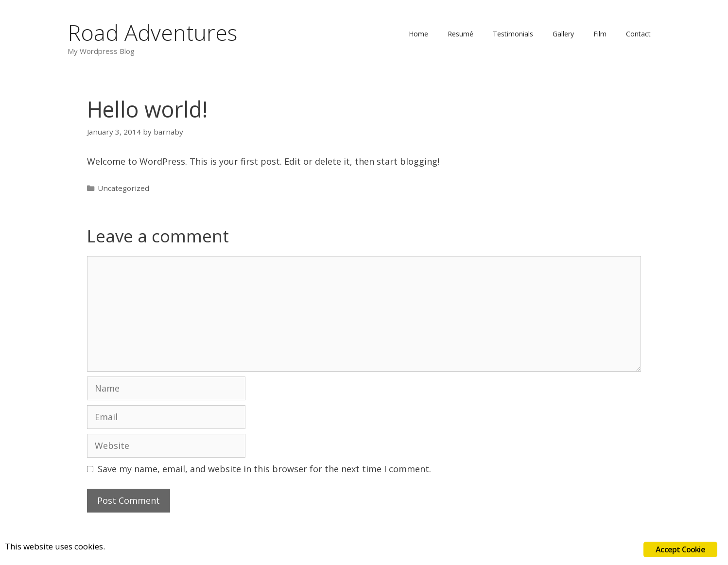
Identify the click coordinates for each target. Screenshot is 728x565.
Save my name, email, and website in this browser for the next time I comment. (264, 469)
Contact (638, 34)
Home (418, 34)
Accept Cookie (680, 549)
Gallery (563, 34)
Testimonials (513, 34)
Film (600, 34)
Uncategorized (123, 188)
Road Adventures (152, 32)
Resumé (460, 34)
